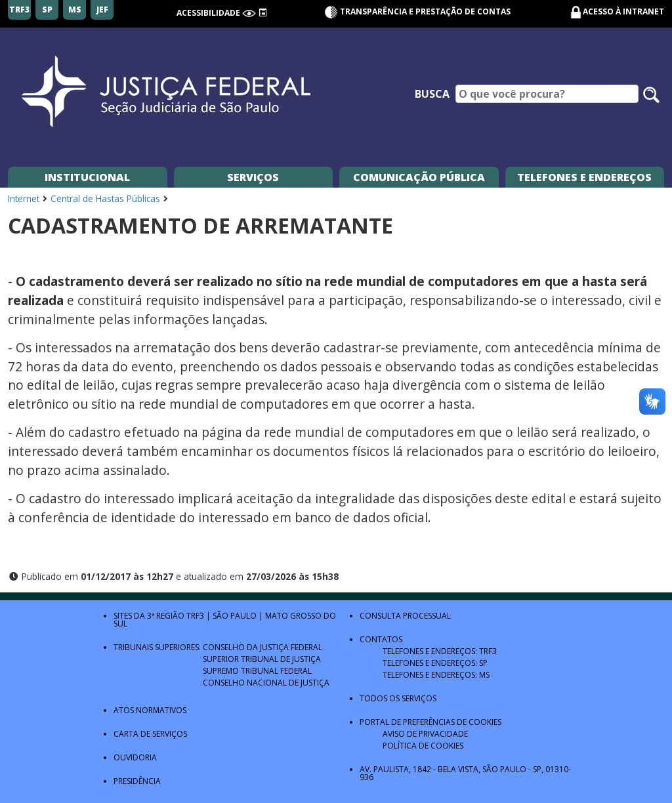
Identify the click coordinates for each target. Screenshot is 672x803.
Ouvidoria (135, 757)
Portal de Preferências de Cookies (430, 722)
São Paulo (235, 616)
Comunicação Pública (419, 177)
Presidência (137, 781)
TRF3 (195, 616)
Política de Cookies (423, 746)
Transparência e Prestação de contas (417, 11)
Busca (432, 94)
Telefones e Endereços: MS (436, 675)
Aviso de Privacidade (425, 734)
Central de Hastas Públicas (105, 198)
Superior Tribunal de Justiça (262, 659)
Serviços (253, 177)
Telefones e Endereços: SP (435, 663)
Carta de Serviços (150, 734)
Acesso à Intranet (623, 11)
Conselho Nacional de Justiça (266, 683)
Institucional (87, 177)
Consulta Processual (405, 616)
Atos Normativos (150, 710)
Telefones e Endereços (584, 177)
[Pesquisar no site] (651, 95)
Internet (24, 198)
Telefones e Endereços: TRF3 (440, 651)
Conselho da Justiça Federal (262, 647)
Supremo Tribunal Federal (257, 671)
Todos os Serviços (398, 698)
